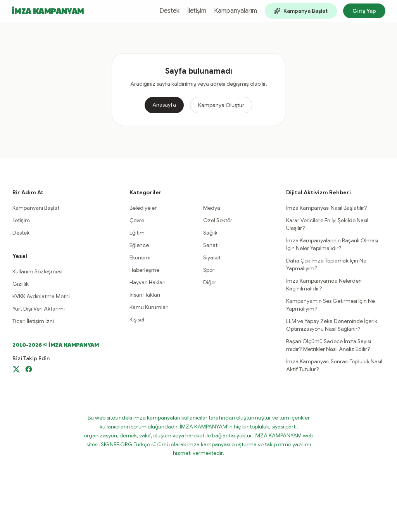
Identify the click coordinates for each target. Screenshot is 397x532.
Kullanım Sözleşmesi (37, 271)
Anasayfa (164, 105)
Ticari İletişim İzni (33, 321)
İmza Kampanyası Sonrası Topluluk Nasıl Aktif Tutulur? (334, 365)
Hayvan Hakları (148, 282)
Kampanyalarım (236, 11)
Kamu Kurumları (149, 307)
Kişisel (137, 320)
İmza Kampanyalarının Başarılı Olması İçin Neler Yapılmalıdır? (332, 244)
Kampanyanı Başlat (36, 208)
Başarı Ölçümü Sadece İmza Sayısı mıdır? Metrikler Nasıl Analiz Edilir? (329, 345)
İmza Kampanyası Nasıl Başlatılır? (327, 208)
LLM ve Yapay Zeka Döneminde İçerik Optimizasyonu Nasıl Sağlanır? (332, 325)
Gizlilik (21, 284)
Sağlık (210, 233)
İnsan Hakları (145, 295)
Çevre (137, 220)
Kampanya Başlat (301, 11)
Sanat (210, 245)
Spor (209, 270)
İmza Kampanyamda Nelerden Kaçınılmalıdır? (324, 285)
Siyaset (212, 257)
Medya (212, 208)
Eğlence (139, 245)
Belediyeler (143, 208)
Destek (169, 11)
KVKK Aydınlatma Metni (41, 296)
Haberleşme (144, 270)
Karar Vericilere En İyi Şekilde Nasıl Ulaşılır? (327, 224)
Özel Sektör (218, 220)
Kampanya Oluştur (221, 105)
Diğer (210, 282)
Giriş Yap (364, 11)
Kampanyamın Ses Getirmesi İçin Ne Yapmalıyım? (331, 305)
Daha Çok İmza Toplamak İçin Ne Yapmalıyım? (326, 264)
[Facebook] (29, 369)
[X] (16, 369)
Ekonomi (140, 257)
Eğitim (137, 233)
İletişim (197, 11)
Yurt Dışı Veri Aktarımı (39, 309)
